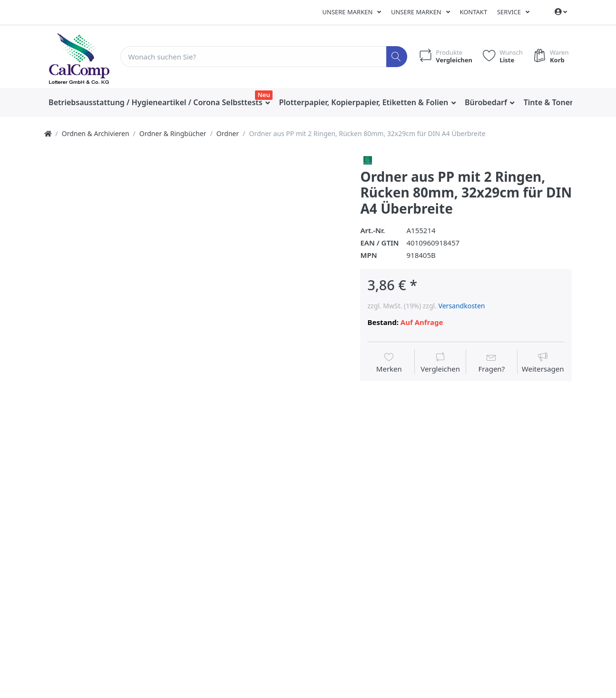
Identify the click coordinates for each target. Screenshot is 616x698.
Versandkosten (462, 306)
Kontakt (473, 12)
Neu (264, 95)
